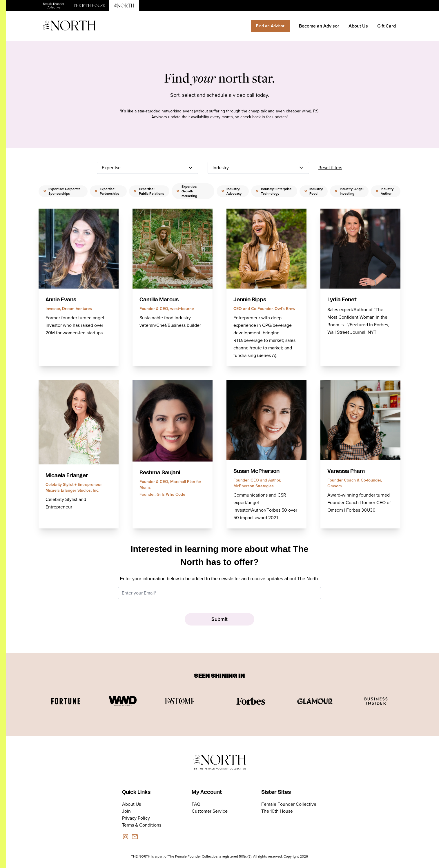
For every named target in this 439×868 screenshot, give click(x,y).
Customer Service (210, 811)
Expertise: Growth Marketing (187, 191)
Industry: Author (385, 191)
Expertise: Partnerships (107, 191)
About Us (358, 26)
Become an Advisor (319, 26)
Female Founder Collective (289, 804)
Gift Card (387, 26)
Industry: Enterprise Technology (274, 191)
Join (126, 811)
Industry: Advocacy (231, 191)
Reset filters (330, 168)
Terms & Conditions (142, 825)
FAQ (196, 804)
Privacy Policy (136, 818)
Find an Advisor (270, 26)
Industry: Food (314, 191)
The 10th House (277, 811)
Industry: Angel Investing (349, 191)
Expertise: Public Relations (149, 191)
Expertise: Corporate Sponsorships (62, 191)
